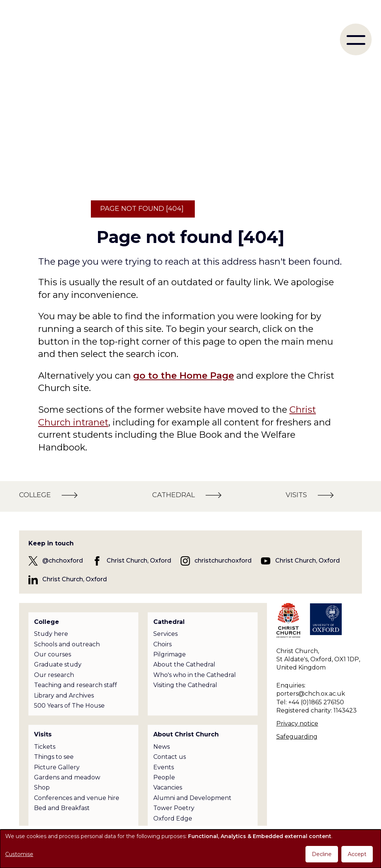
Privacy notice (297, 724)
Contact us (170, 757)
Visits (43, 734)
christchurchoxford (223, 561)
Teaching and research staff (76, 685)
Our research (54, 675)
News (162, 747)
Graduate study (58, 664)
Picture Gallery (57, 767)
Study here (51, 634)
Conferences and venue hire (77, 798)
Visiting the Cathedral (185, 685)
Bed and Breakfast (62, 808)
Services (165, 634)
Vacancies (168, 787)
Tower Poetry (174, 808)
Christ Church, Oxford (139, 561)
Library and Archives (64, 695)
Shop (42, 787)
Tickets (45, 747)
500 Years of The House (69, 706)
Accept (357, 854)
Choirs (162, 644)
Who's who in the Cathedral (195, 675)
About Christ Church (186, 734)
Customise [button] (19, 854)
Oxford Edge (173, 818)
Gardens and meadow (67, 777)
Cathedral (169, 622)
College (47, 622)
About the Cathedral (184, 664)
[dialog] (190, 849)
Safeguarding (297, 737)
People (164, 777)
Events (164, 767)
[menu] (356, 39)
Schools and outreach (67, 644)
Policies (164, 829)
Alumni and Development (192, 798)
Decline (322, 854)
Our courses (53, 654)
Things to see (54, 757)
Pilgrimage (170, 654)
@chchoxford (63, 561)
